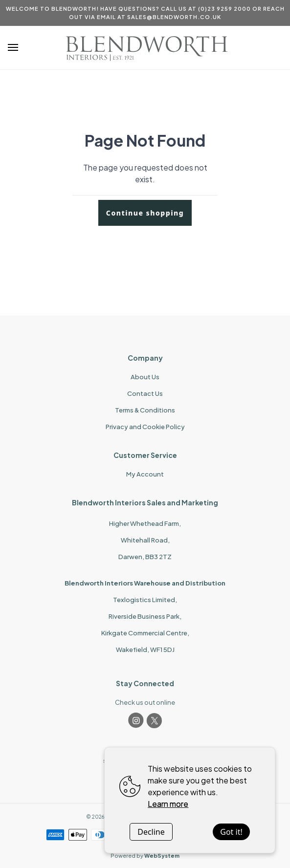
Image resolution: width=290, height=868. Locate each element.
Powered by (145, 856)
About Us (145, 377)
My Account (145, 474)
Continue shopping (145, 213)
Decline (151, 832)
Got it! (231, 832)
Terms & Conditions (145, 410)
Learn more (168, 804)
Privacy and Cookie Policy (145, 427)
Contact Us (145, 393)
